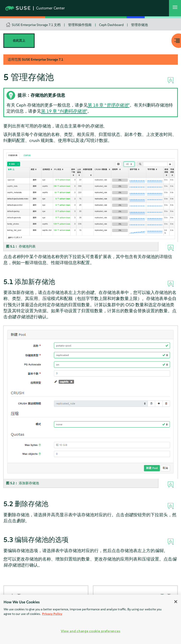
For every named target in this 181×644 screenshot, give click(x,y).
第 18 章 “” (109, 105)
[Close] (176, 602)
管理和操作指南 (80, 25)
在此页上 (19, 41)
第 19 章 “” (64, 111)
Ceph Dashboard (111, 25)
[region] (90, 619)
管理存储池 (139, 25)
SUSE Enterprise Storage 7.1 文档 (36, 25)
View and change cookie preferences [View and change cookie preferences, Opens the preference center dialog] (90, 631)
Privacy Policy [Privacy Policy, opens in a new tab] (52, 614)
